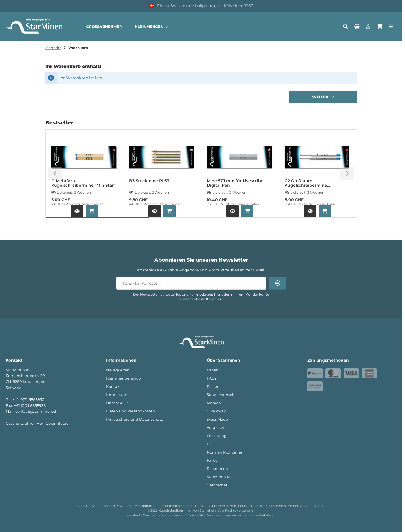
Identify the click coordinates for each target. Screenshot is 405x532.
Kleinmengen (151, 27)
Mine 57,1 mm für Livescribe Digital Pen (235, 183)
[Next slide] (347, 173)
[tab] (97, 222)
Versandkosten (93, 204)
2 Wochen (82, 192)
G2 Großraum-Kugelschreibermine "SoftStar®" (306, 183)
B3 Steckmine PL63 (149, 181)
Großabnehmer (106, 27)
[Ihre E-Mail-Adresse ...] (191, 283)
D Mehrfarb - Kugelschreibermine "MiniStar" (83, 183)
